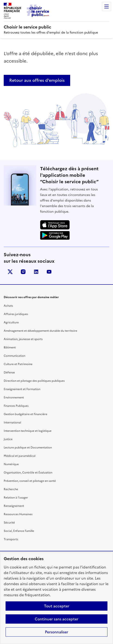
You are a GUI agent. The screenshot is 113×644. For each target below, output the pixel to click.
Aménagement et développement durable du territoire (40, 331)
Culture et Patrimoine (18, 364)
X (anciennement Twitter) (10, 272)
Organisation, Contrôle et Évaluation (28, 473)
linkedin (36, 272)
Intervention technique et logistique (28, 431)
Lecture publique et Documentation (28, 448)
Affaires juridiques (16, 314)
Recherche (11, 489)
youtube (49, 272)
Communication (14, 356)
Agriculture (11, 322)
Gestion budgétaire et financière (25, 414)
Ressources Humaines (18, 514)
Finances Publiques (16, 406)
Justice (8, 439)
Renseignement (14, 506)
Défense (9, 373)
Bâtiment (10, 347)
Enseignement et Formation (22, 389)
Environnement (14, 398)
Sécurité (9, 523)
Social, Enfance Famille (19, 531)
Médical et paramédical (20, 456)
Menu (107, 6)
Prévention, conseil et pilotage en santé (30, 481)
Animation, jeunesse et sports (23, 339)
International (12, 423)
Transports (11, 539)
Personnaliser (56, 632)
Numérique (11, 464)
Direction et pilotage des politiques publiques (34, 381)
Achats (8, 306)
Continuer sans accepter (56, 619)
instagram (23, 272)
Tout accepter (57, 606)
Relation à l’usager (16, 498)
